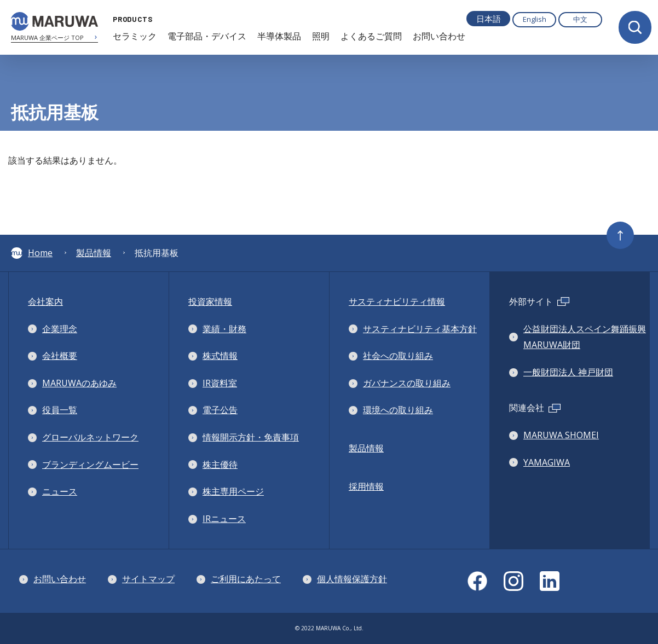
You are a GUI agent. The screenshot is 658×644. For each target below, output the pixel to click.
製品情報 (94, 253)
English (535, 19)
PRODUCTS (130, 19)
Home (32, 253)
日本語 (489, 19)
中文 (580, 19)
